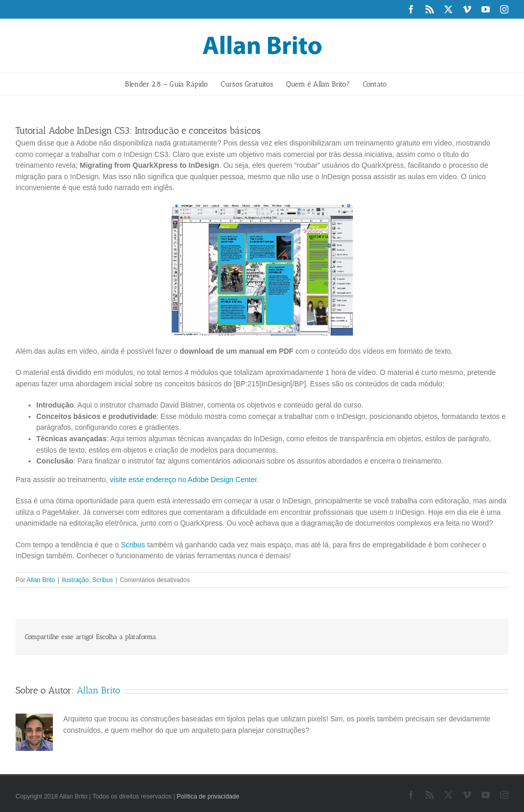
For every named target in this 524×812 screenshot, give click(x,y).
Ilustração (75, 580)
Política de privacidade (208, 796)
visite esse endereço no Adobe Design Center (183, 480)
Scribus (133, 545)
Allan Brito (41, 580)
